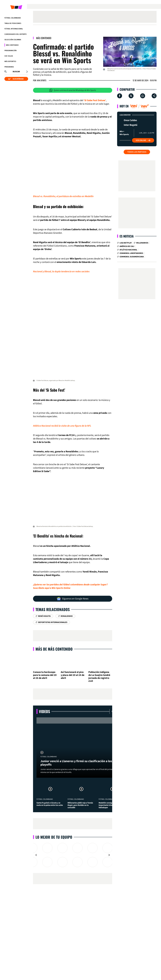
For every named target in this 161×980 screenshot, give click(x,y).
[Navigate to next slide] (109, 855)
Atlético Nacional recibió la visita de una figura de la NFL (62, 426)
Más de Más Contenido (54, 649)
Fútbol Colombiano (13, 18)
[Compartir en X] (131, 96)
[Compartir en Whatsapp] (143, 96)
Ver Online (143, 140)
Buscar (16, 72)
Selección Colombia (13, 40)
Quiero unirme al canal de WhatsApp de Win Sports (73, 90)
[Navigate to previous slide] (36, 855)
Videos (44, 711)
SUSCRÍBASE (16, 79)
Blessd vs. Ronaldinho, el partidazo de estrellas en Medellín (63, 196)
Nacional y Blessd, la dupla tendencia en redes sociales (61, 272)
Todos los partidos (137, 152)
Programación (10, 51)
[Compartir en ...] (154, 96)
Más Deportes (10, 61)
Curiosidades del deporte (16, 34)
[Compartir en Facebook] (120, 96)
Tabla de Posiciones (13, 23)
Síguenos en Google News (73, 599)
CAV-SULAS (9, 56)
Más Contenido (12, 45)
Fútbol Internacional (14, 29)
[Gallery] (73, 855)
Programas (9, 67)
